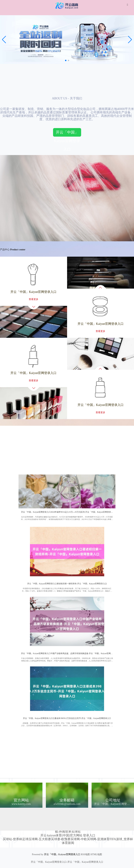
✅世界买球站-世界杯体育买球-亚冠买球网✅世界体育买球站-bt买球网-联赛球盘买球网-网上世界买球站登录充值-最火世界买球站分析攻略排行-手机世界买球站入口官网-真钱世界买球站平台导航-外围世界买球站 (68, 828)
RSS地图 (85, 854)
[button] (130, 40)
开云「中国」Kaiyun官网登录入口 (67, 133)
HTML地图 (96, 854)
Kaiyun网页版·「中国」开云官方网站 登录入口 (76, 813)
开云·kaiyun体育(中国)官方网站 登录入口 (68, 835)
